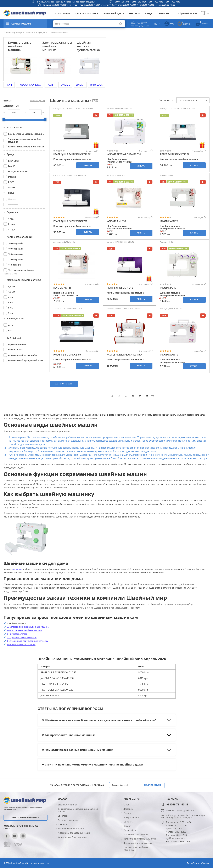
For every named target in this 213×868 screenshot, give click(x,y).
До (26, 112)
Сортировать (166, 100)
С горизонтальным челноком (22, 637)
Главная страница (13, 32)
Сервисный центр (113, 13)
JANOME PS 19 (168, 288)
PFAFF (9, 85)
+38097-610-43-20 (139, 2)
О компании (63, 13)
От (5, 112)
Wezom (206, 863)
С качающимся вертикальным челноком (28, 641)
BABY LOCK (96, 85)
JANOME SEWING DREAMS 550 (124, 154)
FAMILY (51, 85)
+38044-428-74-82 (156, 2)
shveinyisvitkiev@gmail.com (180, 810)
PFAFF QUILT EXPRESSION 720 (70, 221)
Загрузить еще (64, 384)
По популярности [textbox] (188, 101)
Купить (88, 165)
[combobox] (193, 100)
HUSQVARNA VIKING (30, 85)
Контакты (135, 13)
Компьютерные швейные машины (25, 630)
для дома (18, 569)
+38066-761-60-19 (122, 2)
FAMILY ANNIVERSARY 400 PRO (124, 355)
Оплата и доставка (87, 13)
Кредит (149, 13)
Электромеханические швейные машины (28, 627)
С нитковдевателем (17, 634)
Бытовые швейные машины (21, 644)
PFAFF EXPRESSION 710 (120, 288)
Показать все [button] (10, 274)
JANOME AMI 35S (116, 221)
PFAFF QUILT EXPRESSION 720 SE (72, 154)
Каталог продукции (35, 32)
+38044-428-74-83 (173, 2)
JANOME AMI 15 (62, 288)
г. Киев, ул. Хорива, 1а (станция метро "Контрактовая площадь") (66, 2)
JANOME (65, 85)
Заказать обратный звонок (26, 817)
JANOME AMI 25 (169, 221)
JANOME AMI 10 (169, 355)
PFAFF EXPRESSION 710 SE (175, 154)
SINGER (80, 85)
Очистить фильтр (38, 101)
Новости (164, 13)
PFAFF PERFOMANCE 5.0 (67, 355)
